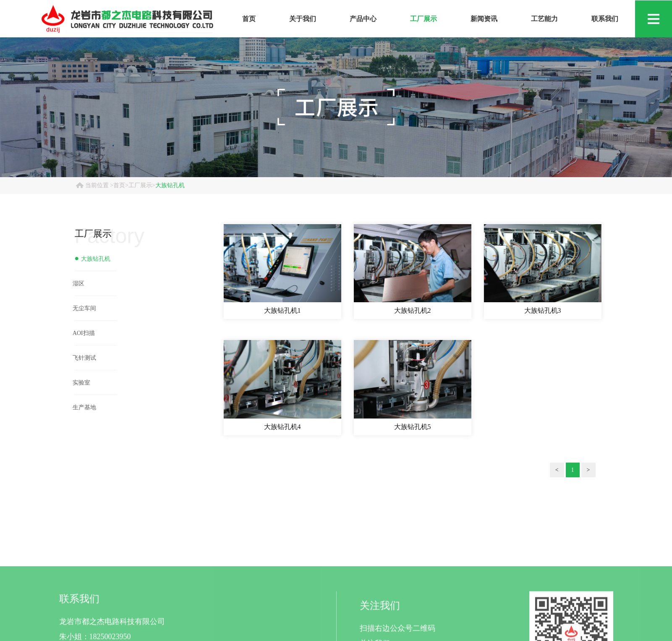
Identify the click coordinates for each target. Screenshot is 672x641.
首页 (249, 20)
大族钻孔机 (170, 185)
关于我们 (303, 20)
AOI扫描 (81, 333)
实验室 (78, 383)
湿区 (75, 284)
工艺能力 (544, 20)
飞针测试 (81, 358)
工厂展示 (424, 20)
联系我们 (605, 20)
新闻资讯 (484, 20)
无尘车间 (81, 308)
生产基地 (81, 407)
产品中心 (363, 20)
